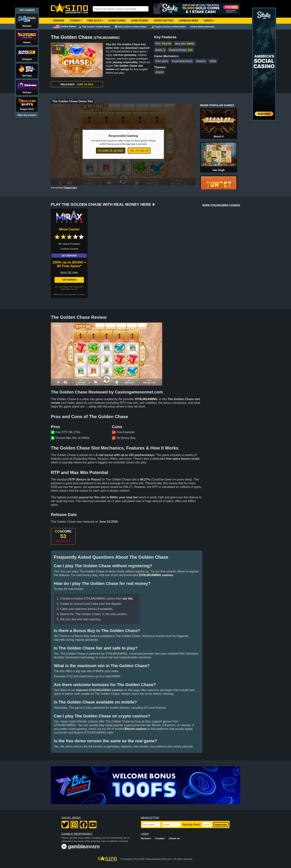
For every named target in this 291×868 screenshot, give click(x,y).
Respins (201, 61)
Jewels (159, 72)
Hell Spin (27, 76)
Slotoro (27, 43)
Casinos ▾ (76, 21)
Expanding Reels (182, 61)
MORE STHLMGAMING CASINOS (221, 205)
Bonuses (59, 21)
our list (128, 599)
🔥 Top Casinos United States (94, 27)
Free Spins (162, 61)
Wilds (213, 61)
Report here (71, 188)
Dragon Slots (27, 109)
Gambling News (188, 21)
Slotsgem (27, 59)
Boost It (219, 136)
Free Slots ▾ (95, 21)
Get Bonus (69, 280)
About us (174, 838)
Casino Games (117, 21)
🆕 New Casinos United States (131, 27)
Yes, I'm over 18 (139, 151)
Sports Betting (163, 21)
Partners (146, 838)
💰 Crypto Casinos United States (169, 27)
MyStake (27, 26)
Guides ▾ (209, 21)
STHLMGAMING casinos (156, 575)
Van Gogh (219, 170)
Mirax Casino (69, 229)
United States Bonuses (203, 27)
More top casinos (27, 115)
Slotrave (27, 92)
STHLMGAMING (107, 38)
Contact (160, 838)
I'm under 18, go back (111, 151)
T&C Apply (63, 287)
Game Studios (140, 21)
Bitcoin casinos (136, 729)
